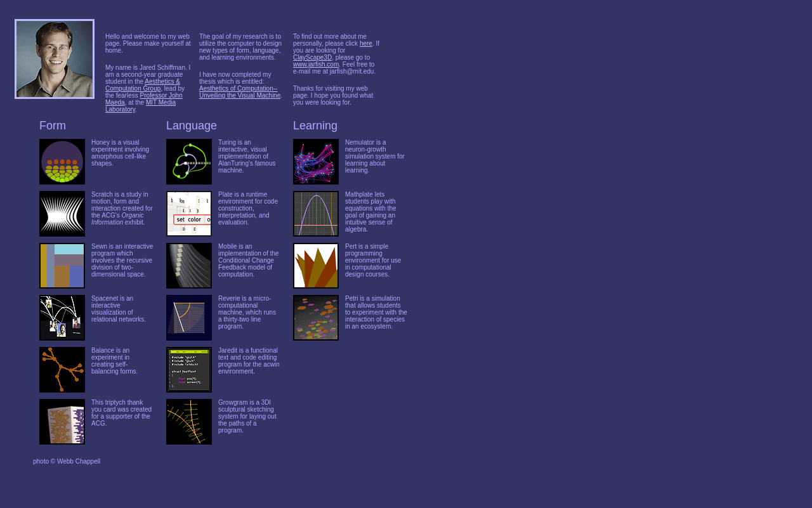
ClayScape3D (312, 57)
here (366, 43)
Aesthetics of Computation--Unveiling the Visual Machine (240, 92)
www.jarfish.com (316, 64)
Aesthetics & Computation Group (143, 85)
